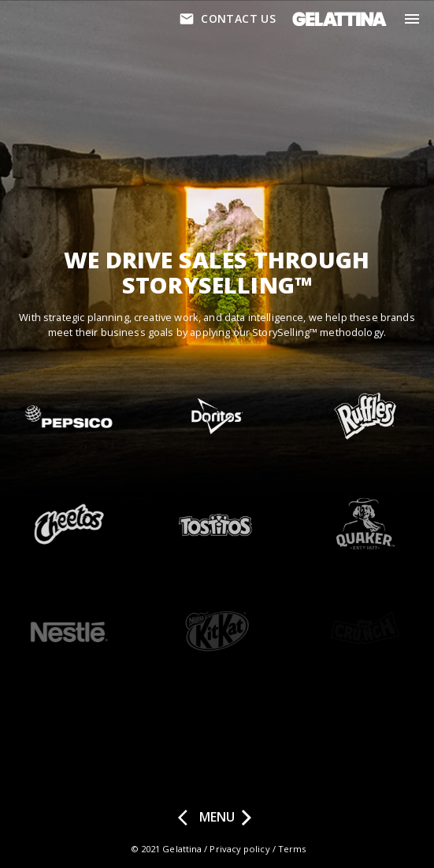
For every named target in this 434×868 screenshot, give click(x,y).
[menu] (412, 19)
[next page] (247, 818)
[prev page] (187, 818)
